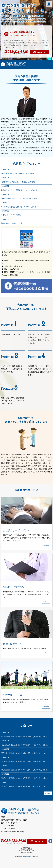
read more (48, 793)
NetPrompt (26, 856)
